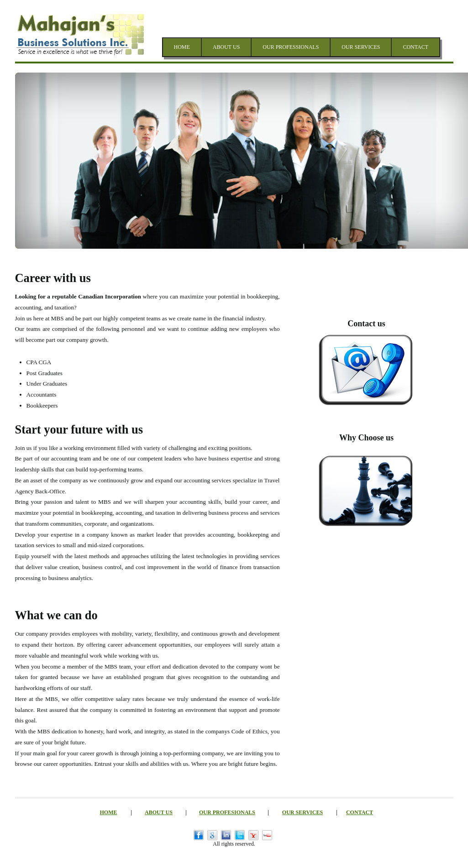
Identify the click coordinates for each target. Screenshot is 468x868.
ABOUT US (226, 47)
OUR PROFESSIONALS (291, 47)
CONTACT (415, 47)
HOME (182, 47)
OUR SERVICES (361, 47)
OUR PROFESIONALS (227, 812)
